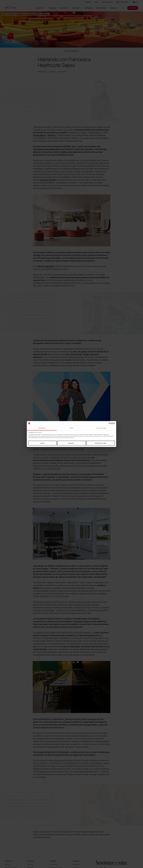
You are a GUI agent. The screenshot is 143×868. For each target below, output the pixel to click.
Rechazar (43, 443)
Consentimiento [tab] (42, 428)
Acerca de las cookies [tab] (101, 428)
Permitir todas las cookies (100, 443)
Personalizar (72, 443)
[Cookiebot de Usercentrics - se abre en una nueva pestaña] (106, 423)
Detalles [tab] (72, 428)
